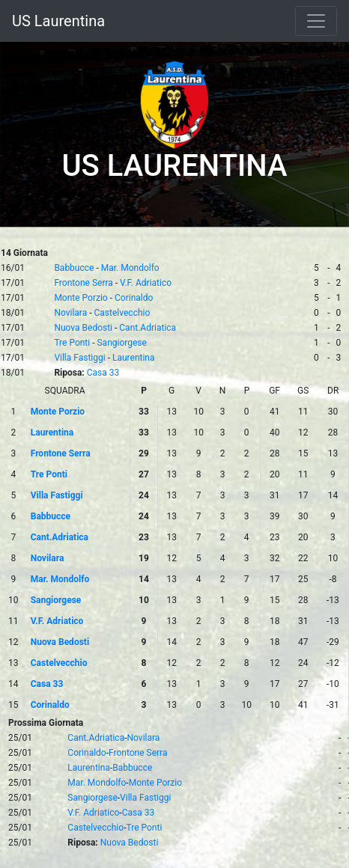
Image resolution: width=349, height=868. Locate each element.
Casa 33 (103, 373)
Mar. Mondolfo (130, 268)
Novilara (70, 313)
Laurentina (134, 358)
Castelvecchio (122, 313)
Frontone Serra (83, 283)
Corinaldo (134, 298)
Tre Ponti (72, 343)
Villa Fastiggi (79, 358)
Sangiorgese (121, 343)
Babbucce (74, 268)
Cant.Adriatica (148, 328)
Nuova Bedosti (83, 328)
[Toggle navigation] (316, 21)
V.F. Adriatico (146, 283)
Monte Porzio (81, 298)
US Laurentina (58, 21)
